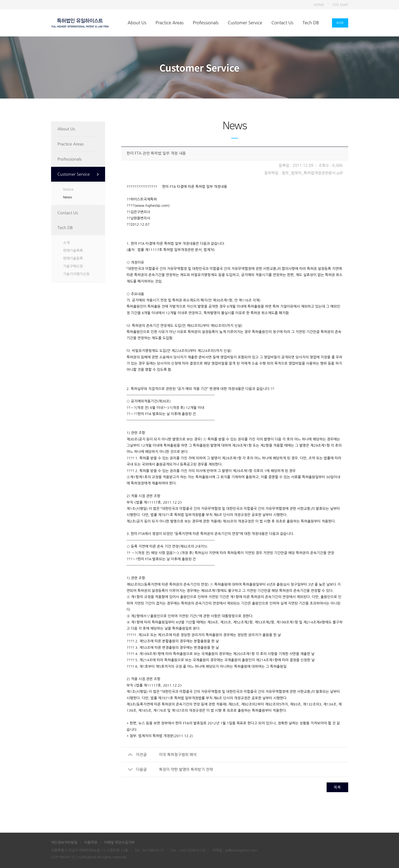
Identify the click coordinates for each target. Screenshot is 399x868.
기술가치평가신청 (76, 274)
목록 (337, 787)
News (68, 197)
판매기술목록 (73, 251)
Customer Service (245, 23)
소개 (66, 243)
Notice (68, 189)
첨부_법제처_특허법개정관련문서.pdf (312, 173)
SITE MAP (340, 5)
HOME (319, 5)
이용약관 (91, 842)
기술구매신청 (73, 266)
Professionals (206, 23)
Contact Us (282, 23)
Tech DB (311, 23)
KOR (340, 23)
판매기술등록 (73, 258)
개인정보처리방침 (64, 842)
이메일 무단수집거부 (119, 842)
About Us (137, 23)
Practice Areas (170, 23)
